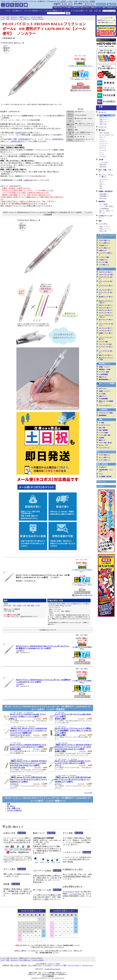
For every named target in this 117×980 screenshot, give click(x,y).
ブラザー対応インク (105, 240)
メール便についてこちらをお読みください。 (81, 66)
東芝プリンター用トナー (106, 355)
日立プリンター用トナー (106, 305)
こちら (22, 616)
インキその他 (104, 162)
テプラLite (103, 157)
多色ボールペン (104, 118)
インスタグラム (75, 894)
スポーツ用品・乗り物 (105, 443)
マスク (8, 11)
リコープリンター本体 (105, 344)
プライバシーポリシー (74, 965)
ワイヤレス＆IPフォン (105, 405)
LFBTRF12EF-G (16, 141)
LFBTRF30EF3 (24, 139)
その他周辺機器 (103, 374)
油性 (101, 186)
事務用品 (102, 202)
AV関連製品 (103, 410)
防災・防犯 (102, 428)
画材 (100, 221)
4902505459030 (32, 727)
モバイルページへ (88, 965)
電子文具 (102, 130)
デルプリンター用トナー (106, 290)
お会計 (58, 964)
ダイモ (101, 139)
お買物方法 (6, 965)
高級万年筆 (103, 165)
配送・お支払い (15, 965)
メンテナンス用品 (104, 257)
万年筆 (101, 160)
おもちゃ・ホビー (104, 445)
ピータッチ (103, 146)
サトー (101, 152)
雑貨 (101, 419)
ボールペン (11, 806)
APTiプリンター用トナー (106, 272)
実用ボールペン (104, 122)
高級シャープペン (105, 227)
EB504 (63, 713)
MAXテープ (103, 142)
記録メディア (103, 377)
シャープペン (103, 224)
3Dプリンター (103, 389)
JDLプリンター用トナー (106, 313)
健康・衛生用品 (102, 464)
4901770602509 (28, 776)
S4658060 (64, 776)
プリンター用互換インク (33, 11)
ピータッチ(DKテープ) (106, 135)
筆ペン (101, 182)
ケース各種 (102, 394)
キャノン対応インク (105, 243)
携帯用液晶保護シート (105, 379)
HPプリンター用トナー (105, 308)
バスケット (51, 964)
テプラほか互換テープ (79, 11)
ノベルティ (101, 486)
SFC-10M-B (64, 759)
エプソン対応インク (105, 248)
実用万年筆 (103, 167)
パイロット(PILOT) (81, 115)
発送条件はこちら (79, 79)
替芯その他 (103, 124)
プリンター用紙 (103, 262)
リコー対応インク (104, 265)
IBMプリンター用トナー (106, 310)
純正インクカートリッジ (105, 452)
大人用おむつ (17, 11)
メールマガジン (69, 892)
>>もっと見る (88, 793)
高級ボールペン (104, 120)
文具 (91, 11)
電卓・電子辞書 (104, 133)
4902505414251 (30, 713)
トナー (67, 11)
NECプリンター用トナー (106, 328)
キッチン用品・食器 (105, 435)
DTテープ (102, 137)
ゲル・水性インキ (14, 808)
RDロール (102, 148)
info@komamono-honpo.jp (52, 969)
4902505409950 (74, 759)
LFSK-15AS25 (65, 743)
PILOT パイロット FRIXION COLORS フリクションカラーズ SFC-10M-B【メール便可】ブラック (73, 763)
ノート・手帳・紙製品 (106, 206)
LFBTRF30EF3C (58, 139)
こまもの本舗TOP (41, 964)
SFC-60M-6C (19, 713)
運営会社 (24, 965)
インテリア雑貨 (103, 433)
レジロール (103, 150)
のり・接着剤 (104, 204)
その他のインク (103, 260)
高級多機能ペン (104, 194)
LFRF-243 (64, 727)
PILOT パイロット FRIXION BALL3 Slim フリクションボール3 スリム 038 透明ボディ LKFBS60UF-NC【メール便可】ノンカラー (43, 648)
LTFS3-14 (19, 743)
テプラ (101, 154)
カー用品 (101, 423)
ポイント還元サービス (35, 965)
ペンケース (102, 127)
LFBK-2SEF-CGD (21, 727)
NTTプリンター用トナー (106, 331)
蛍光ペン (102, 184)
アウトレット (102, 482)
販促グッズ (102, 440)
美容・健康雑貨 (103, 430)
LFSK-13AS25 (20, 759)
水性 (101, 188)
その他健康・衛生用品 (105, 476)
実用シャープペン (105, 229)
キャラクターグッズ (105, 425)
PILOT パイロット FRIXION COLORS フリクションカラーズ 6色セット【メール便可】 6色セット (28, 716)
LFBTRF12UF (20, 133)
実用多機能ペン (104, 196)
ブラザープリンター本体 (106, 275)
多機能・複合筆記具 (106, 191)
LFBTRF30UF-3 (38, 135)
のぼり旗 (97, 11)
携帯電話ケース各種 (105, 369)
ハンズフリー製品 (104, 372)
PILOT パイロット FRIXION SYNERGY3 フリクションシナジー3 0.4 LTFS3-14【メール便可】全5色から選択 (28, 747)
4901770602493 (73, 776)
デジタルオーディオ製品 (106, 413)
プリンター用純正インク (53, 11)
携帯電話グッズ (104, 364)
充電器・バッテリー (105, 367)
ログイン (101, 20)
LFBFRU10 (28, 180)
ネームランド (104, 144)
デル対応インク (103, 245)
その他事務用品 (104, 209)
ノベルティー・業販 (60, 965)
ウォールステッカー (105, 448)
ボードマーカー (104, 180)
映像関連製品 (103, 415)
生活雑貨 (101, 438)
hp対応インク (103, 251)
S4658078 (19, 776)
